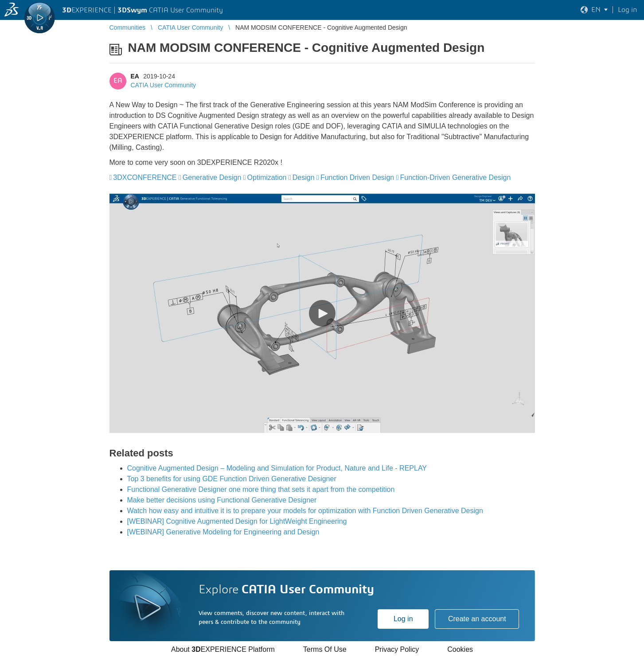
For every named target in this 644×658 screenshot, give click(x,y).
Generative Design (212, 177)
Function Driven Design (357, 177)
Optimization (267, 177)
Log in (403, 619)
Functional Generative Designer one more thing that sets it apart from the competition (261, 489)
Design (304, 177)
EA (135, 76)
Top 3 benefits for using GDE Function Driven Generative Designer (232, 479)
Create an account (477, 619)
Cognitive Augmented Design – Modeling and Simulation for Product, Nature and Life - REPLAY (277, 468)
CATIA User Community (164, 85)
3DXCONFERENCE (145, 177)
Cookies (460, 649)
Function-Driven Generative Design (456, 177)
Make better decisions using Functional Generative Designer (222, 500)
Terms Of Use (325, 649)
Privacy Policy (397, 649)
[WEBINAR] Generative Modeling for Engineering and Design (223, 532)
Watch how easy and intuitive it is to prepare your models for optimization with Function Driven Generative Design (305, 511)
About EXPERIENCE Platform (223, 649)
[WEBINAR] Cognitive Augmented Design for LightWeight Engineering (237, 521)
